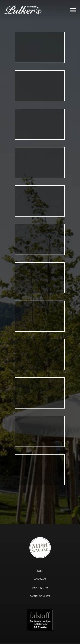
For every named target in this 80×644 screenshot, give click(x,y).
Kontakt (40, 579)
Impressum (40, 588)
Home (40, 571)
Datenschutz (40, 596)
